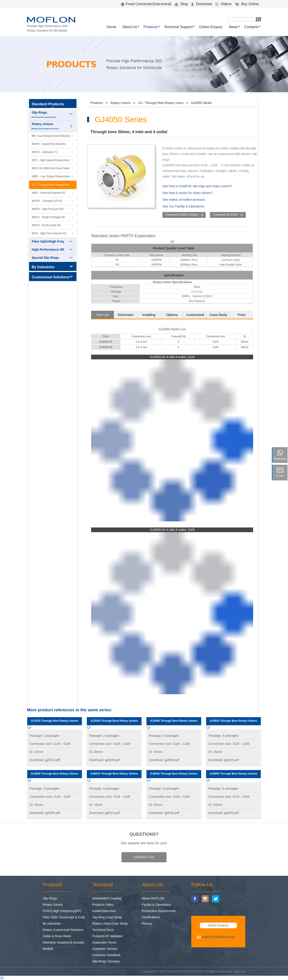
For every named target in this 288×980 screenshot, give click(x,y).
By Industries (52, 924)
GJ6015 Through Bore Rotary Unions (114, 774)
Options (172, 315)
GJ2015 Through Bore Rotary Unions (55, 721)
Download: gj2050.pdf (164, 760)
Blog (181, 4)
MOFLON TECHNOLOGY (186, 971)
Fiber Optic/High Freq (52, 241)
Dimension (126, 315)
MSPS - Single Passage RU (48, 217)
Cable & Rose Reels (57, 936)
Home (111, 27)
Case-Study (218, 315)
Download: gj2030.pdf (104, 760)
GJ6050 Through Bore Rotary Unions (233, 774)
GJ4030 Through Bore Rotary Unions (55, 774)
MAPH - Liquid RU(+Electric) (49, 144)
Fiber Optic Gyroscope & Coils (64, 917)
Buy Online (247, 4)
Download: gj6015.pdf (104, 813)
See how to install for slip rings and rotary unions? (197, 186)
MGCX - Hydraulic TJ (44, 152)
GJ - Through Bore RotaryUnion (51, 185)
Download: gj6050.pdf (224, 813)
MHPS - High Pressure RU (48, 209)
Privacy (147, 924)
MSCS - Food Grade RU (46, 225)
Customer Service (105, 949)
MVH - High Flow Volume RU (49, 233)
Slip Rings (53, 115)
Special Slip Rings (52, 258)
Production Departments (159, 911)
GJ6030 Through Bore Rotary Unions (174, 774)
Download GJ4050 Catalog (182, 215)
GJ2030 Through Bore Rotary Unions (114, 721)
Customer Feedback (106, 955)
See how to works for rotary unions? (188, 193)
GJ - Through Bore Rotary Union (161, 103)
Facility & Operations (156, 905)
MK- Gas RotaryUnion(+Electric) (51, 136)
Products (151, 27)
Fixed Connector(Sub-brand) (146, 4)
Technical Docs (103, 930)
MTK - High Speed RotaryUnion (51, 160)
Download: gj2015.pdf (45, 760)
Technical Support (178, 27)
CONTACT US (144, 857)
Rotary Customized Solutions (63, 930)
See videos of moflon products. (184, 200)
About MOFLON (153, 898)
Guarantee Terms (104, 942)
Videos (223, 4)
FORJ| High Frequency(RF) (62, 911)
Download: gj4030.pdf (45, 813)
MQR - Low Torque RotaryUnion (51, 176)
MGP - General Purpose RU (48, 193)
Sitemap (240, 971)
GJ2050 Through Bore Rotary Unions (174, 721)
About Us (130, 27)
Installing (149, 315)
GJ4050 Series (201, 103)
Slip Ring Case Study (107, 917)
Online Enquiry (211, 27)
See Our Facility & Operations (183, 206)
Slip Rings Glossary (106, 961)
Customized (195, 315)
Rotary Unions (53, 126)
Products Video (103, 905)
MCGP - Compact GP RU (47, 201)
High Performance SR (52, 250)
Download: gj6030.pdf (164, 813)
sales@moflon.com (218, 937)
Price (241, 315)
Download (202, 4)
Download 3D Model (225, 215)
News (233, 27)
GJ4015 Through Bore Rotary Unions (233, 721)
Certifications (151, 917)
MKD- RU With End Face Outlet (51, 168)
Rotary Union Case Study (110, 924)
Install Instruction (104, 911)
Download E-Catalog (107, 898)
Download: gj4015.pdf (224, 760)
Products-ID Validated (107, 936)
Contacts (251, 27)
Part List (102, 315)
